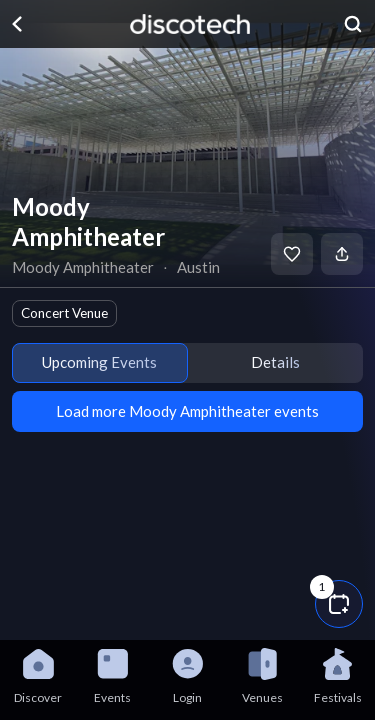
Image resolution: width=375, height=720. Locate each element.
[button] (339, 604)
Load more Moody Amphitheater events (187, 411)
